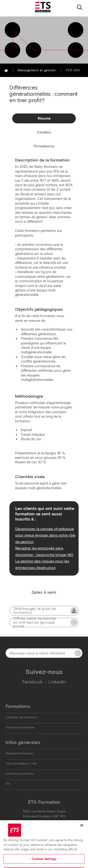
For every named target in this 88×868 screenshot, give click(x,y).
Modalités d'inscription (19, 753)
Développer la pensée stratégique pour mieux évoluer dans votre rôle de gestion (45, 535)
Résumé (44, 118)
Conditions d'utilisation (19, 774)
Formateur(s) (44, 146)
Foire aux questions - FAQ (21, 763)
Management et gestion (37, 70)
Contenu (44, 132)
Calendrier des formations (21, 717)
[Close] (82, 830)
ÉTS (8, 784)
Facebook (33, 682)
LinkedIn (57, 682)
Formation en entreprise (20, 727)
